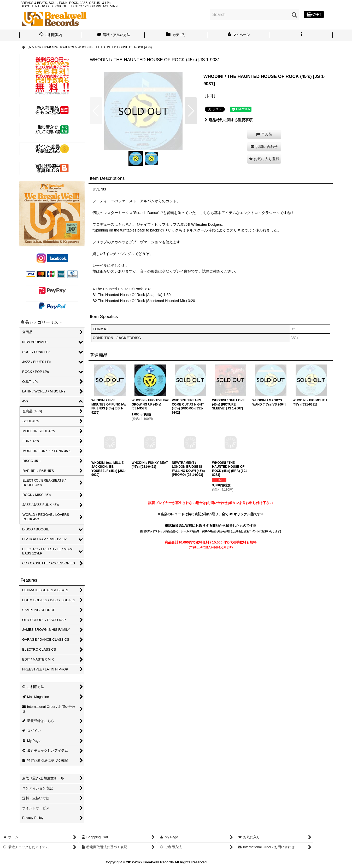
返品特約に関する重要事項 (229, 120)
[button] (301, 35)
